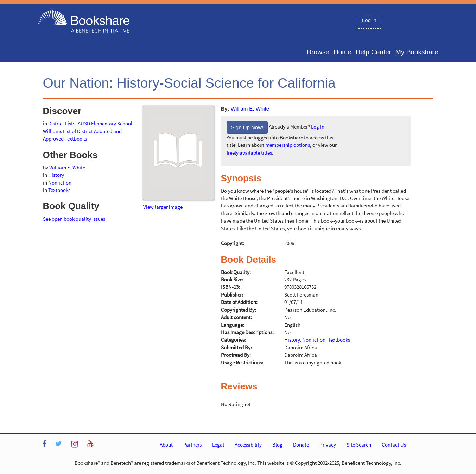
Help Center (373, 52)
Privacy (328, 445)
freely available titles (249, 153)
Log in (369, 20)
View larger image (163, 207)
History (56, 175)
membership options (288, 145)
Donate (301, 445)
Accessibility (248, 445)
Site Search (359, 445)
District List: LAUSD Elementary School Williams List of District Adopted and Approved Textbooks (88, 131)
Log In (318, 127)
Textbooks (59, 190)
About (166, 445)
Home (342, 52)
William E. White (250, 109)
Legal (218, 445)
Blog (277, 445)
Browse (318, 52)
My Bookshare (417, 52)
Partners (192, 445)
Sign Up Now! (247, 127)
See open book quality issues (74, 219)
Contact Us (394, 445)
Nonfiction (60, 183)
